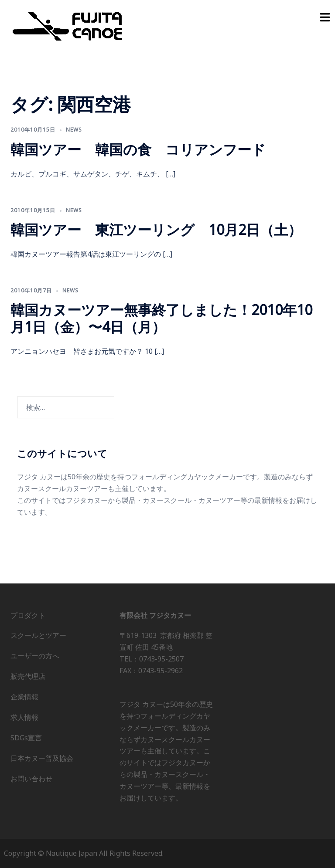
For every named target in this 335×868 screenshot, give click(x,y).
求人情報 (24, 717)
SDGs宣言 (26, 738)
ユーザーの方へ (35, 656)
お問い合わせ (31, 779)
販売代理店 (28, 676)
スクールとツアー (38, 635)
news (74, 130)
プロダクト (28, 615)
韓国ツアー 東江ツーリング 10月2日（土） (156, 229)
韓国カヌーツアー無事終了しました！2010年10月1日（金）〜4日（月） (161, 318)
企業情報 (24, 697)
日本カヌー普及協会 (42, 758)
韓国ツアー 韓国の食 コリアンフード (138, 149)
